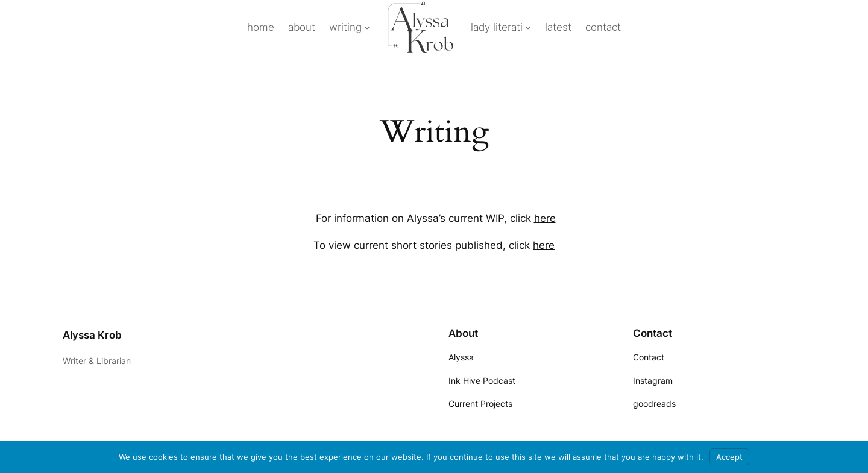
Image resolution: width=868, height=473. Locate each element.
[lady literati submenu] (528, 27)
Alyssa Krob (92, 335)
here (545, 218)
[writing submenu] (367, 27)
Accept (729, 457)
